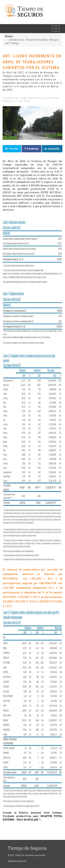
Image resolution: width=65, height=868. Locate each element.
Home (9, 36)
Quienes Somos (17, 861)
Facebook (32, 149)
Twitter (12, 149)
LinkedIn (52, 149)
